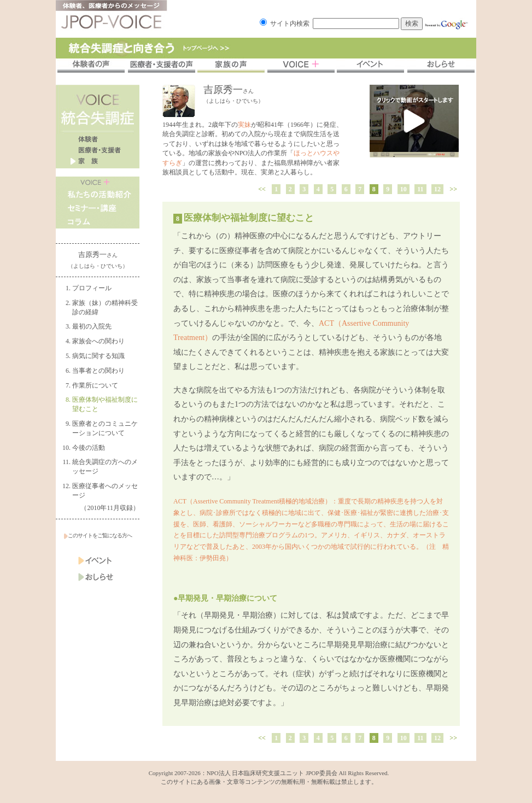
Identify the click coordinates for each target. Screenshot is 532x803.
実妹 (244, 125)
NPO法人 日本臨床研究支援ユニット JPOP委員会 (272, 773)
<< (262, 189)
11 (420, 189)
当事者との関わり (98, 371)
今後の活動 (89, 448)
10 (404, 189)
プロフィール (92, 288)
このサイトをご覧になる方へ (98, 535)
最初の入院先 (92, 326)
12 (437, 189)
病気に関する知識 (98, 356)
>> (453, 189)
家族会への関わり (98, 341)
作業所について (95, 385)
